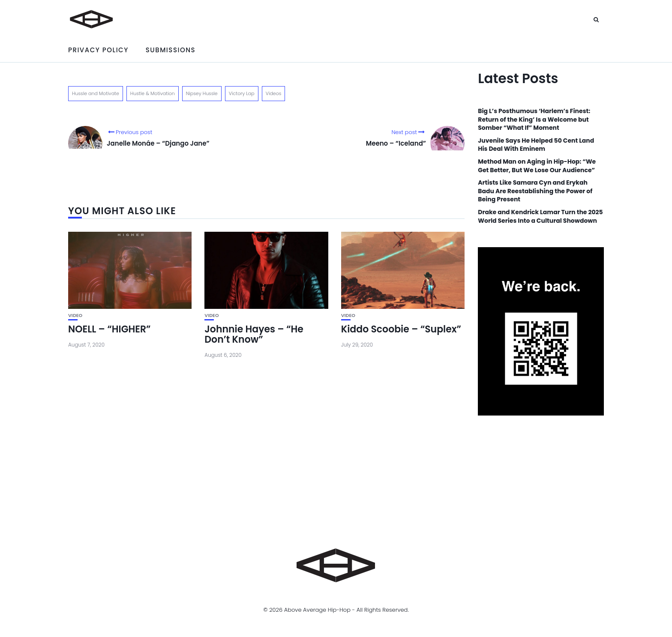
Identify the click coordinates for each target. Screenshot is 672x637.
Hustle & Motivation (153, 93)
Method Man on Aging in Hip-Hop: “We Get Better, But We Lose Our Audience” (537, 166)
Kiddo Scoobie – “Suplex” (401, 329)
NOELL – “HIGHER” (109, 329)
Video (75, 316)
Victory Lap (242, 93)
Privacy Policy (98, 50)
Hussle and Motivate (96, 93)
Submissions (171, 50)
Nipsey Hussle (202, 93)
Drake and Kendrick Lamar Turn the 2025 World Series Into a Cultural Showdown (540, 217)
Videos (274, 93)
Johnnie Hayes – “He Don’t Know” (254, 334)
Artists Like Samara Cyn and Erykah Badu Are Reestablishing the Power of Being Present (535, 191)
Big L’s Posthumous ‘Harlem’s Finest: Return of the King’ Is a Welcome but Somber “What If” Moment (534, 120)
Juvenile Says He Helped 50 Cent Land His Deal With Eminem (536, 145)
